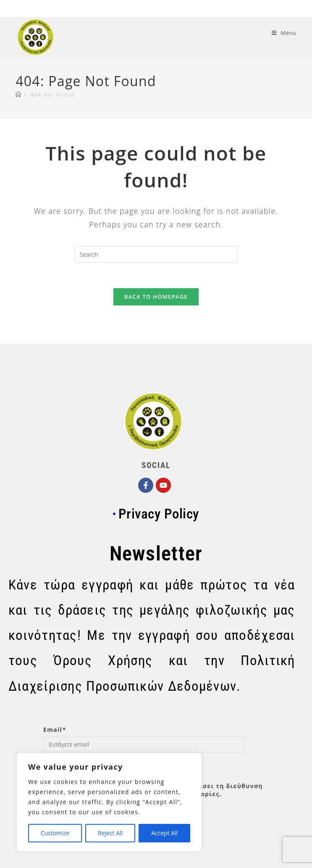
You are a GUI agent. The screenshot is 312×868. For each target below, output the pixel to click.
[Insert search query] (156, 254)
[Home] (18, 95)
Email (55, 730)
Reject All (110, 833)
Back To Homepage (156, 297)
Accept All (164, 833)
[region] (109, 802)
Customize (55, 833)
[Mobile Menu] (284, 33)
